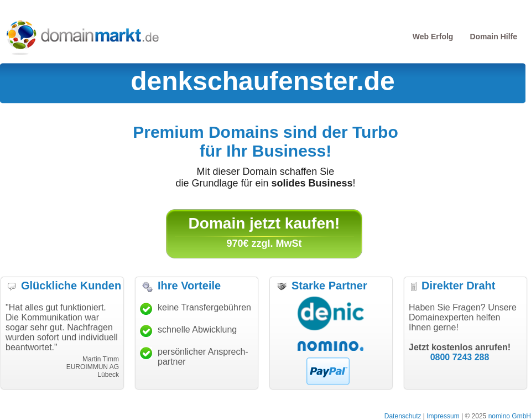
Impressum (443, 416)
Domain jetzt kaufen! (264, 223)
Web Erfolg (433, 37)
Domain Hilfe (493, 37)
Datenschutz (403, 416)
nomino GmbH (510, 416)
